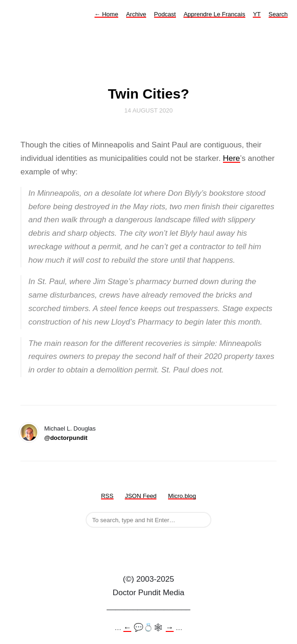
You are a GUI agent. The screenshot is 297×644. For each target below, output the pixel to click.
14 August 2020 (148, 110)
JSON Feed (141, 496)
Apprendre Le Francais (214, 14)
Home (106, 14)
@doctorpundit (66, 438)
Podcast (165, 14)
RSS (107, 496)
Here (232, 158)
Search (278, 14)
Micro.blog (182, 496)
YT (257, 14)
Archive (136, 14)
